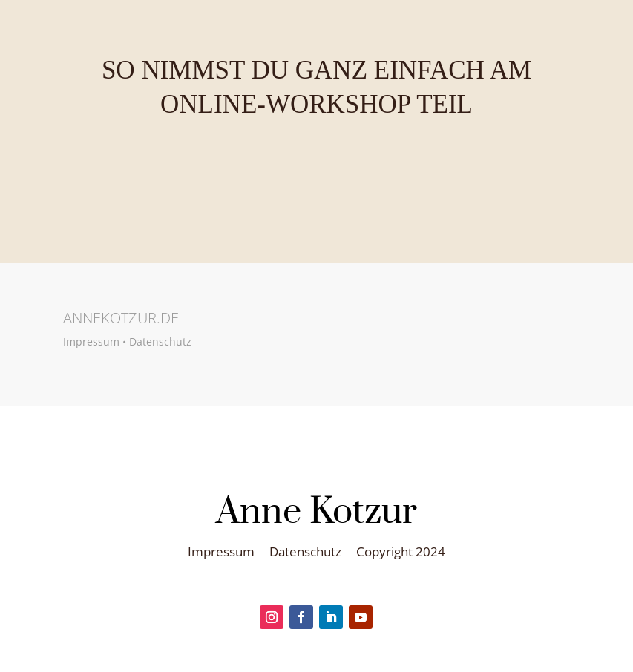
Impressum (91, 342)
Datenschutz (160, 342)
